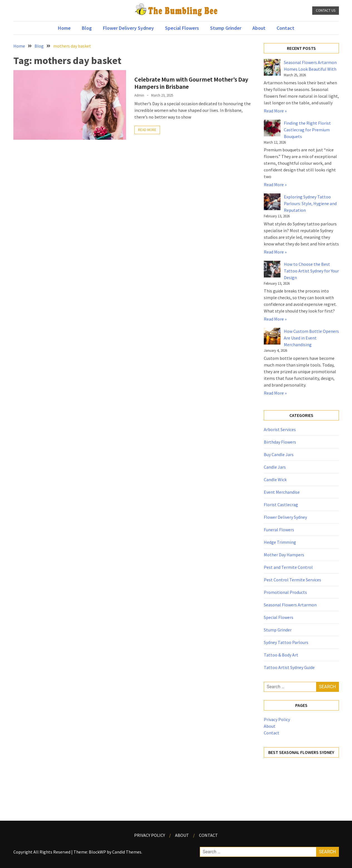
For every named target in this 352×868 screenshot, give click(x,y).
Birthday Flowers (280, 442)
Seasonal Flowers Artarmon (290, 605)
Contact (285, 28)
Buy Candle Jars (279, 454)
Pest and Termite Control (288, 567)
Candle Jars (275, 467)
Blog (87, 28)
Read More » (275, 111)
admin (139, 95)
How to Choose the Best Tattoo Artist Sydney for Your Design (311, 271)
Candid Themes (127, 852)
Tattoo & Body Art (281, 655)
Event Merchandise (282, 492)
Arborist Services (280, 429)
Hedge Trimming (280, 542)
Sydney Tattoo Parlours (286, 642)
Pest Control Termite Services (292, 580)
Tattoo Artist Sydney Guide (289, 667)
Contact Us (326, 10)
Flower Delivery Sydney (128, 28)
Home (64, 28)
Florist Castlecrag (281, 505)
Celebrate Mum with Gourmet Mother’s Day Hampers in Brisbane (191, 83)
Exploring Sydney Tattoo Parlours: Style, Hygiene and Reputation (310, 203)
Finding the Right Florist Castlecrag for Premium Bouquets (307, 130)
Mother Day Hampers (284, 555)
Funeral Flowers (279, 530)
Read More (147, 130)
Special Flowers (182, 28)
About (259, 28)
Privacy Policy (277, 719)
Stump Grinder (226, 28)
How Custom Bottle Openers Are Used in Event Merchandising (311, 338)
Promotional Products (285, 592)
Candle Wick (275, 480)
